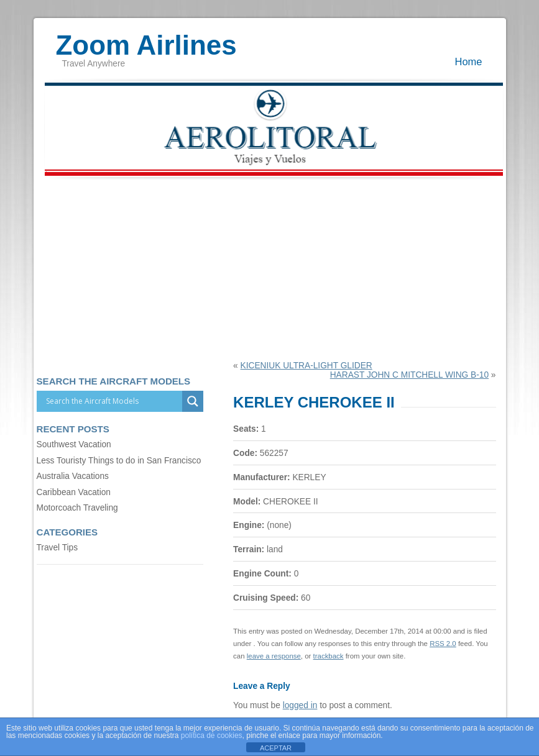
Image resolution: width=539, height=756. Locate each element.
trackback (329, 656)
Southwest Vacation (74, 444)
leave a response (274, 656)
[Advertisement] (270, 268)
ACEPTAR (276, 748)
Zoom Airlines (146, 39)
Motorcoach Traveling (77, 508)
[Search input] (113, 401)
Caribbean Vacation (74, 492)
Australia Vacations (73, 476)
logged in (300, 705)
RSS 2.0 (443, 644)
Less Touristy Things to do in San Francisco (119, 461)
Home (469, 61)
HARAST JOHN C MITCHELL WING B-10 (409, 375)
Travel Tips (58, 548)
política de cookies (212, 736)
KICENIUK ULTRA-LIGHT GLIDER (306, 366)
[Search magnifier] (193, 401)
